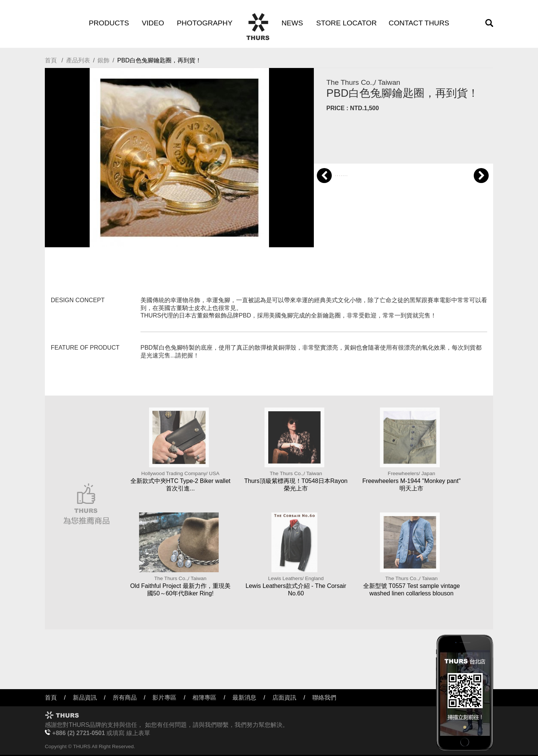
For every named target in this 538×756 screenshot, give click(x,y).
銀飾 (103, 60)
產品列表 (78, 60)
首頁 (51, 60)
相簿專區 (204, 698)
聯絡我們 (324, 698)
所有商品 (125, 698)
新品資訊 (85, 698)
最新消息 (244, 698)
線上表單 (138, 733)
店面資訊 (284, 698)
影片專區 (164, 698)
